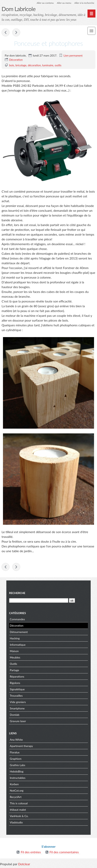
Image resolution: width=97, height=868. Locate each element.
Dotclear (24, 864)
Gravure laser (18, 721)
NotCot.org (17, 790)
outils (58, 65)
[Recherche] (39, 600)
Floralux (15, 752)
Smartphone (17, 708)
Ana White (16, 740)
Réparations (17, 676)
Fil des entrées (31, 852)
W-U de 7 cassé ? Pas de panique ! (6, 32)
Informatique (18, 645)
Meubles (15, 657)
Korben (14, 784)
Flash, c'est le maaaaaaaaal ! (16, 32)
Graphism (16, 759)
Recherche (17, 593)
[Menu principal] (91, 14)
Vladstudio (16, 822)
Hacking (15, 638)
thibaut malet (18, 810)
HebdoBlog (17, 771)
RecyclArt (16, 797)
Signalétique (17, 689)
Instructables (18, 778)
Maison (14, 651)
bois (12, 65)
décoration (34, 65)
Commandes (17, 619)
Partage (15, 670)
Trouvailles (16, 696)
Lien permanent (73, 55)
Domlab (15, 715)
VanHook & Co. (19, 816)
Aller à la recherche (84, 3)
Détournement (19, 632)
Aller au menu (64, 3)
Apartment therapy (21, 746)
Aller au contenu (45, 3)
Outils (14, 664)
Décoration (16, 60)
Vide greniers (18, 702)
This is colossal (19, 803)
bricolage (21, 65)
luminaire (48, 65)
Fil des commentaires (64, 852)
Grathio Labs (18, 765)
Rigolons (15, 683)
